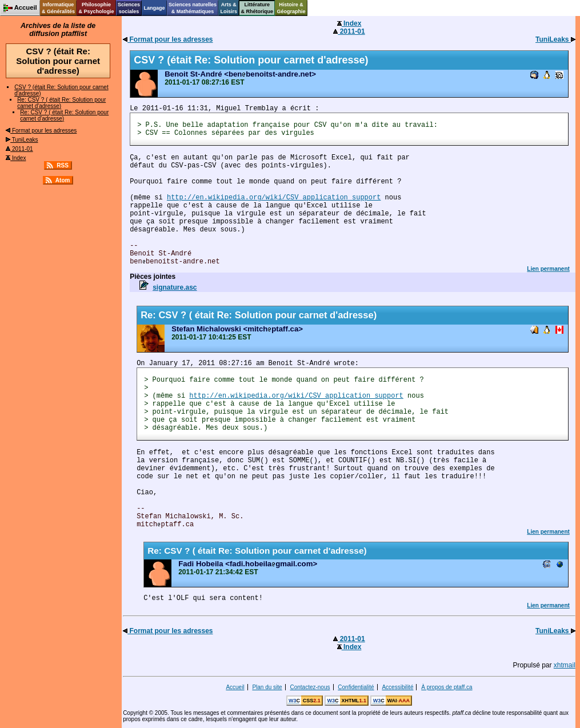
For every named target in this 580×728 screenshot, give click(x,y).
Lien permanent (548, 269)
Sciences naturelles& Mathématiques (193, 8)
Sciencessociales (129, 8)
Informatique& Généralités (58, 8)
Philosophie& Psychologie (96, 8)
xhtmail (565, 665)
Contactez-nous (310, 687)
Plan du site (267, 687)
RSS (63, 165)
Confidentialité (356, 687)
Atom (63, 180)
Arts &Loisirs (229, 8)
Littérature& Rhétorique (257, 8)
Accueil (235, 687)
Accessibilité (397, 687)
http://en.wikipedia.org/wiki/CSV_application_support (274, 198)
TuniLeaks (22, 140)
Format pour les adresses (41, 131)
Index (16, 158)
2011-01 (19, 149)
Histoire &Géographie (291, 8)
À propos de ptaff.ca (447, 687)
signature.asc (175, 287)
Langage (154, 8)
